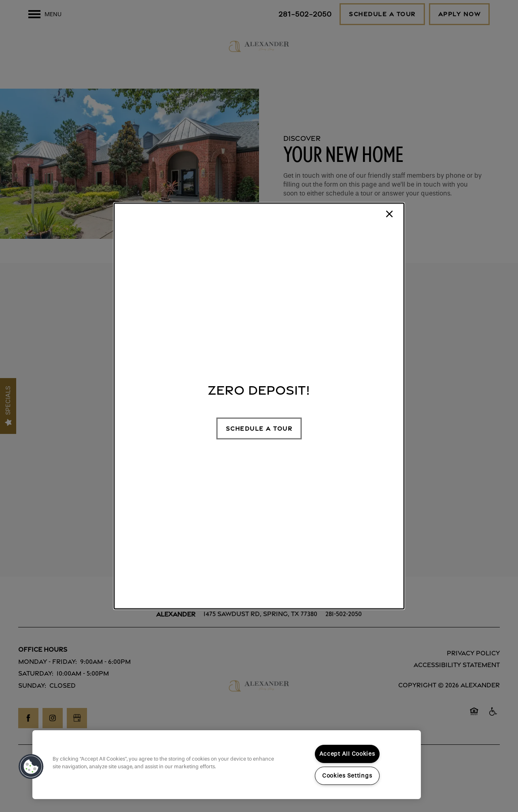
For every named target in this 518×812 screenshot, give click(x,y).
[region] (227, 765)
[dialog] (259, 406)
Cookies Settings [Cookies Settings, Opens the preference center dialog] (347, 776)
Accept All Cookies (347, 754)
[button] (259, 428)
